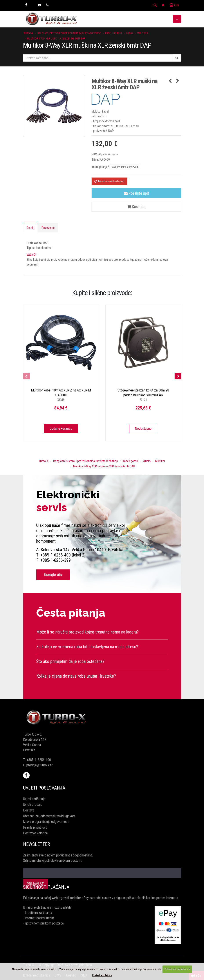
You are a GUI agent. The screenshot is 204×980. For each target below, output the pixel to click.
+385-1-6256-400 (39, 760)
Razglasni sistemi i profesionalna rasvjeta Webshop (69, 33)
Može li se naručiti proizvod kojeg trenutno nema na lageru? (88, 632)
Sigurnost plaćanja (46, 887)
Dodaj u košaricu (61, 428)
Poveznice (48, 228)
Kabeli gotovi (114, 33)
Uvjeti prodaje (33, 805)
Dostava (29, 810)
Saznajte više (53, 575)
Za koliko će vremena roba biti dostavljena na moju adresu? (87, 647)
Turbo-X (28, 33)
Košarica (136, 207)
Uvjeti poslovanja (44, 788)
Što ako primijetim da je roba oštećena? (70, 661)
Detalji (30, 228)
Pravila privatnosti (35, 827)
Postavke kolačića (35, 833)
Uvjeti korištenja (34, 799)
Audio (129, 33)
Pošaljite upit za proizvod (124, 167)
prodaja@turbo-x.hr (40, 765)
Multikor (142, 33)
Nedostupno (143, 428)
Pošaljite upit (136, 193)
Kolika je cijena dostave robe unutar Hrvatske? (76, 676)
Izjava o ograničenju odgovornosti (46, 822)
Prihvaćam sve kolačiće (177, 969)
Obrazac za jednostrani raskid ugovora (49, 816)
